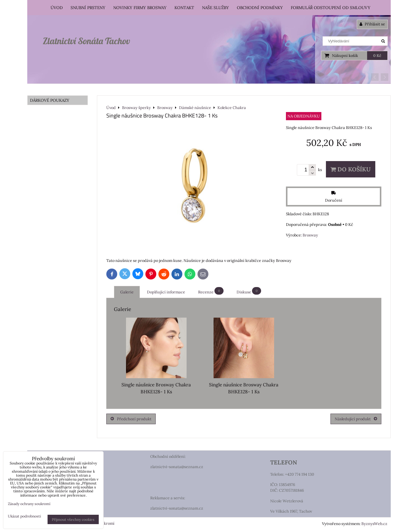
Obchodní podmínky (260, 8)
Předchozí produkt (131, 419)
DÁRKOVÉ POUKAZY (50, 100)
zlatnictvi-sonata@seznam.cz (177, 467)
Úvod (57, 8)
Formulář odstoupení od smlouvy (331, 8)
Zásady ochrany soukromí (29, 504)
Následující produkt (356, 419)
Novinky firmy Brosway (140, 8)
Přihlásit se (372, 24)
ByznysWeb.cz (374, 524)
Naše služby (216, 8)
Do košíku (351, 169)
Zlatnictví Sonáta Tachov (86, 41)
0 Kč (377, 56)
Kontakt (184, 8)
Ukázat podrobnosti (24, 516)
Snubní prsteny (88, 8)
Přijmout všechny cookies (73, 519)
